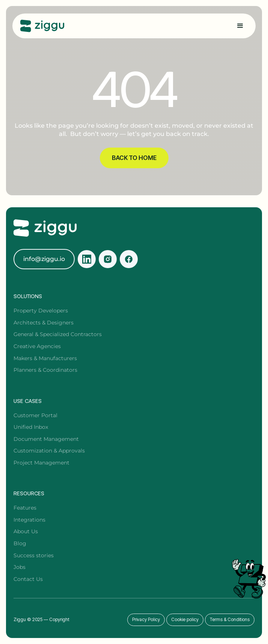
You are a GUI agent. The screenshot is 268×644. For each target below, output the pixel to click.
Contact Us (28, 579)
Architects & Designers (44, 323)
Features (25, 508)
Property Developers (41, 311)
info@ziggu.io (44, 259)
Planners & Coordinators (45, 370)
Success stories (34, 555)
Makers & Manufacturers (45, 358)
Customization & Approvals (49, 451)
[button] (240, 26)
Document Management (46, 439)
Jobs (20, 567)
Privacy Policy (146, 619)
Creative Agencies (37, 346)
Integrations (29, 520)
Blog (20, 543)
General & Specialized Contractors (58, 334)
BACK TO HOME (134, 158)
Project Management (41, 463)
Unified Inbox (31, 427)
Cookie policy (185, 619)
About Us (26, 531)
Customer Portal (35, 415)
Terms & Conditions (230, 619)
